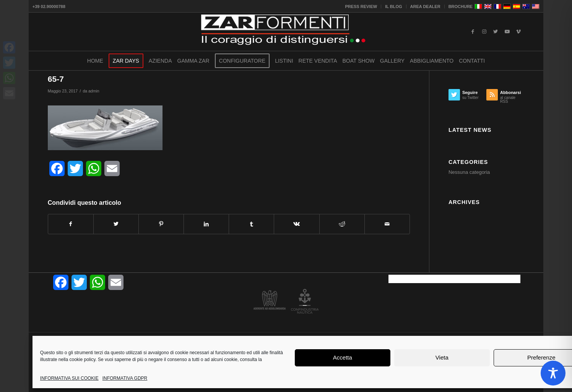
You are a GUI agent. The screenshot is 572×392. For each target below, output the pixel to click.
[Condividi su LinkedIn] (206, 224)
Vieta (442, 357)
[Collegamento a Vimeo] (518, 32)
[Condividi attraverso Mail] (387, 224)
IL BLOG (393, 6)
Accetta (343, 357)
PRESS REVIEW (361, 6)
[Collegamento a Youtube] (507, 32)
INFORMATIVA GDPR (125, 378)
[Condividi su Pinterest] (161, 224)
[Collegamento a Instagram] (484, 32)
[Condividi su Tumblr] (251, 224)
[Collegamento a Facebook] (473, 32)
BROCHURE (461, 6)
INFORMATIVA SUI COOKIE (69, 378)
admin (94, 91)
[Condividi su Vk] (297, 224)
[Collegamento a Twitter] (496, 32)
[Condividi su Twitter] (116, 224)
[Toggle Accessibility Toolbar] (553, 373)
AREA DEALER (425, 6)
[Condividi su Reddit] (342, 224)
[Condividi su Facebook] (71, 224)
